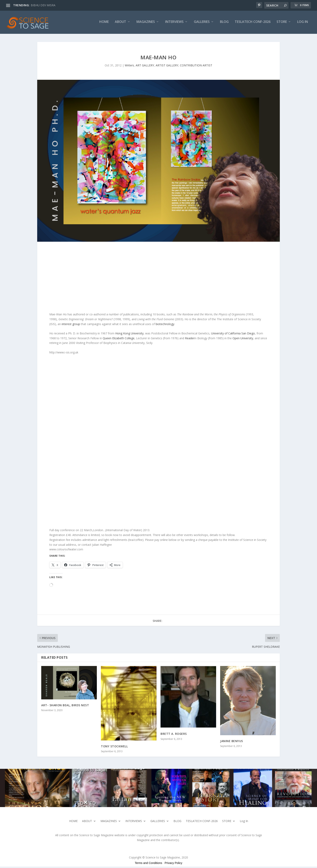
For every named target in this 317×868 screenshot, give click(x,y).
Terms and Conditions (148, 864)
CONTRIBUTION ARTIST (196, 66)
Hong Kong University (129, 335)
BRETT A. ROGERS (174, 735)
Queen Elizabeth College (119, 339)
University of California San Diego (233, 335)
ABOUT (120, 23)
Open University (243, 339)
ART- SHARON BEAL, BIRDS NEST (65, 706)
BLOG (224, 23)
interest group (71, 325)
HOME (104, 23)
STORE (282, 23)
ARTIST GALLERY (167, 66)
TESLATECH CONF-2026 (253, 23)
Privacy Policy (173, 864)
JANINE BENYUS (232, 742)
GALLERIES (202, 23)
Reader (190, 339)
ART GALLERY (145, 66)
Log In (303, 23)
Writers (129, 66)
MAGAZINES (146, 23)
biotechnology (165, 325)
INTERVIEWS (174, 23)
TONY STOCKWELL (114, 747)
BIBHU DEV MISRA (43, 5)
